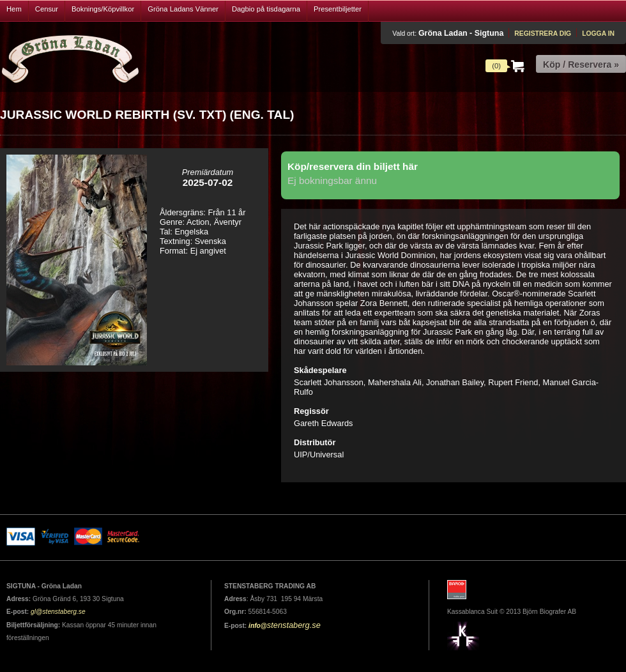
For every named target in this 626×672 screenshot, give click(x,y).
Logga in (598, 34)
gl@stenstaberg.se (58, 612)
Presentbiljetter (338, 9)
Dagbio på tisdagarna (266, 9)
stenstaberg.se (294, 625)
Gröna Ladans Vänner (183, 9)
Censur (47, 9)
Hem (14, 9)
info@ (258, 626)
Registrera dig (543, 34)
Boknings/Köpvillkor (103, 9)
